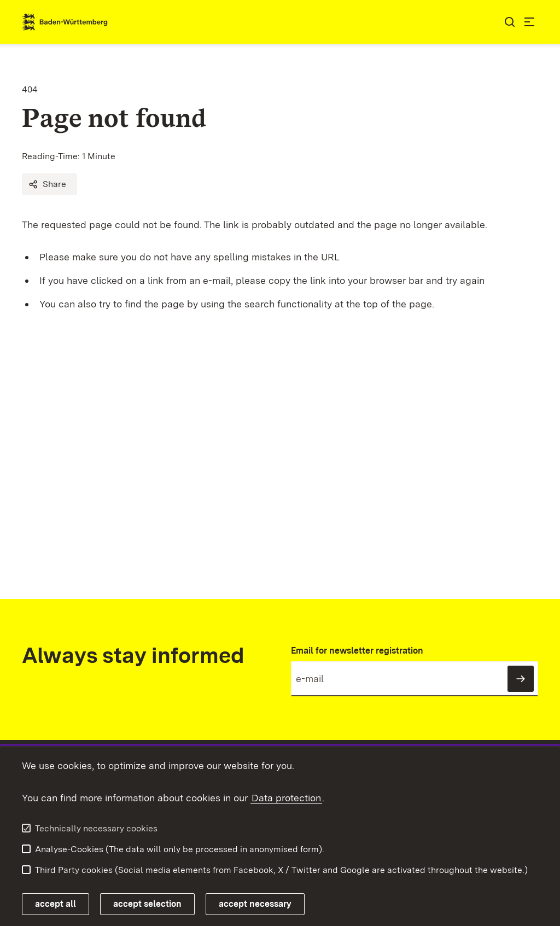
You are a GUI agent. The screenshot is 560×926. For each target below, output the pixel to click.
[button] (49, 184)
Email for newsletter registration (357, 651)
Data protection (286, 798)
